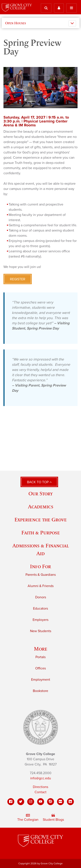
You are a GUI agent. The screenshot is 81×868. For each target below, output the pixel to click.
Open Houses (16, 23)
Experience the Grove (41, 520)
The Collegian (28, 818)
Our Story (41, 494)
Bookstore (40, 691)
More (41, 649)
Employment (41, 680)
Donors (41, 597)
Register (18, 279)
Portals (40, 657)
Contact (40, 792)
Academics (41, 507)
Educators (40, 609)
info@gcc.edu (41, 778)
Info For (40, 566)
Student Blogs (53, 818)
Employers (40, 620)
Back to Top (39, 482)
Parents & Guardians (41, 575)
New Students (41, 631)
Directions (40, 787)
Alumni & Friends (41, 586)
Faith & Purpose (41, 533)
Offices (40, 668)
